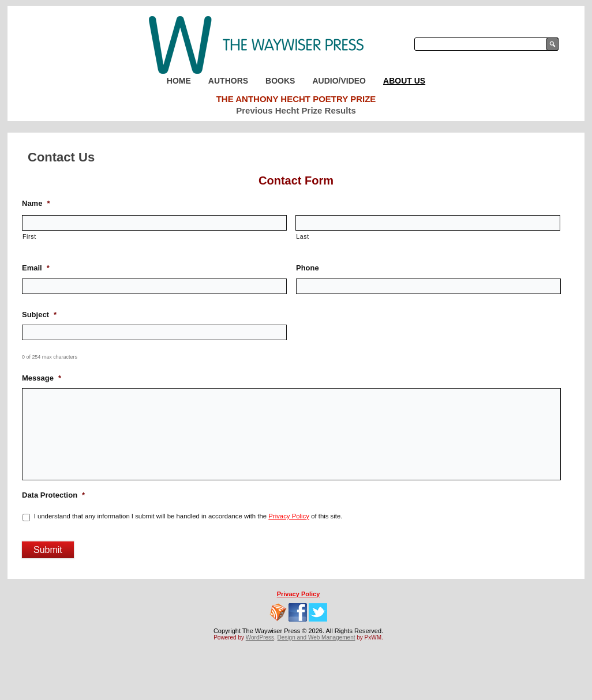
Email (36, 268)
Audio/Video (339, 81)
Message (42, 378)
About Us (404, 81)
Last (303, 236)
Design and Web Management (316, 637)
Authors (228, 81)
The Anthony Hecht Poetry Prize (296, 99)
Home (179, 81)
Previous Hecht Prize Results (296, 110)
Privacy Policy (289, 516)
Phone (308, 268)
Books (280, 81)
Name (36, 203)
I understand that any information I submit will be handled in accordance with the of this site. (188, 516)
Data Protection (53, 495)
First (29, 236)
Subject (39, 315)
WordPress (260, 637)
